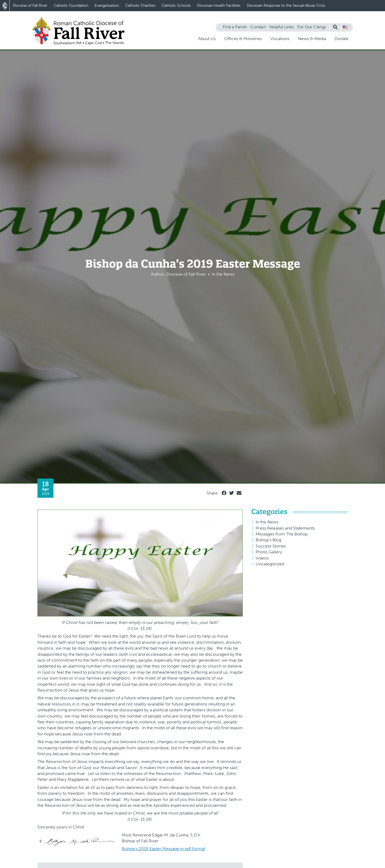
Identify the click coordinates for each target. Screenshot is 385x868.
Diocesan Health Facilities (219, 5)
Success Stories (271, 546)
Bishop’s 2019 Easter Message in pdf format (163, 849)
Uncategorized (270, 564)
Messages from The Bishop (282, 534)
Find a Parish (235, 27)
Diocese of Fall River (30, 5)
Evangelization (107, 5)
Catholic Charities (140, 5)
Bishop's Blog (268, 540)
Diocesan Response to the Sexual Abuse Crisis (286, 5)
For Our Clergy (312, 27)
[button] (345, 27)
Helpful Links (282, 27)
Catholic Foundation (71, 5)
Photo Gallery (269, 552)
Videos (262, 558)
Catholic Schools (176, 5)
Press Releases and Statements (285, 528)
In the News (267, 522)
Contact (258, 27)
